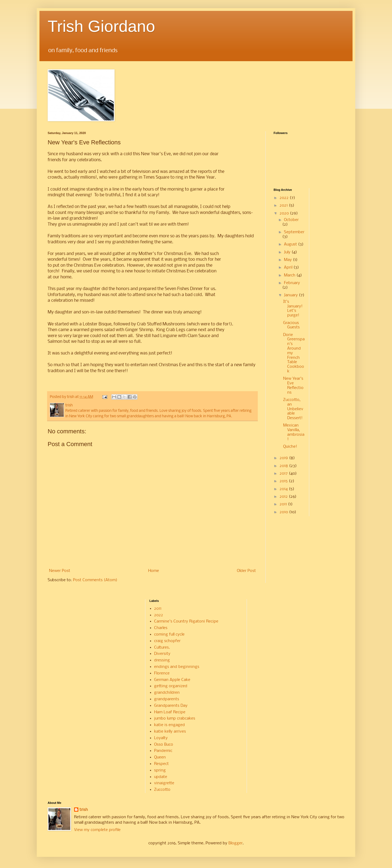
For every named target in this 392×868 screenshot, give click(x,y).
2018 (284, 466)
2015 (284, 481)
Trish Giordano (101, 26)
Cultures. (162, 648)
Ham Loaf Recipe (170, 712)
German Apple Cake (172, 680)
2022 (285, 198)
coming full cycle (169, 634)
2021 (284, 206)
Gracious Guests (291, 325)
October (291, 220)
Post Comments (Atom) (95, 580)
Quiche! (290, 447)
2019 (284, 458)
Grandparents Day (171, 706)
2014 (284, 489)
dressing (162, 660)
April (289, 267)
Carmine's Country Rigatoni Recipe (186, 621)
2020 (285, 213)
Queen (160, 757)
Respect (161, 764)
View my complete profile (97, 830)
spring (160, 770)
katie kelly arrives (170, 732)
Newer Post (60, 571)
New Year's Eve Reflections (293, 385)
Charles (161, 628)
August (291, 244)
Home (154, 571)
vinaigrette (164, 783)
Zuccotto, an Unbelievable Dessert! (293, 409)
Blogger (235, 843)
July (288, 252)
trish (84, 810)
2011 (284, 504)
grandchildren (167, 693)
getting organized (171, 686)
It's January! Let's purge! (293, 309)
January (291, 295)
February (292, 283)
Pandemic (163, 751)
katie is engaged (169, 725)
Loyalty (161, 738)
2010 (284, 512)
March (290, 275)
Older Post (246, 571)
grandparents (167, 699)
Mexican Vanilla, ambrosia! (294, 432)
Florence (162, 673)
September (294, 232)
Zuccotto (162, 790)
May (288, 260)
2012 (284, 497)
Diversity (162, 654)
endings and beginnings (177, 667)
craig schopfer (167, 641)
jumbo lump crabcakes (175, 718)
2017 (284, 474)
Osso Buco (164, 745)
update (161, 777)
